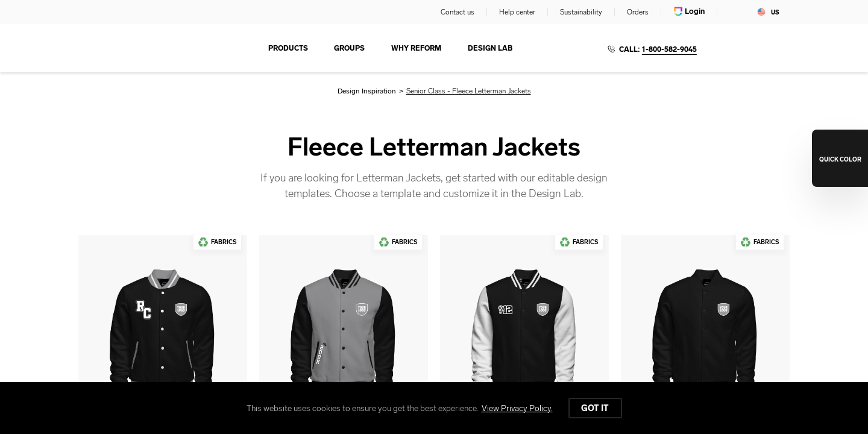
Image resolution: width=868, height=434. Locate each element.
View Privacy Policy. (517, 408)
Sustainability (581, 12)
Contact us (458, 12)
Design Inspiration (367, 91)
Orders (638, 12)
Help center (517, 12)
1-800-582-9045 (669, 49)
